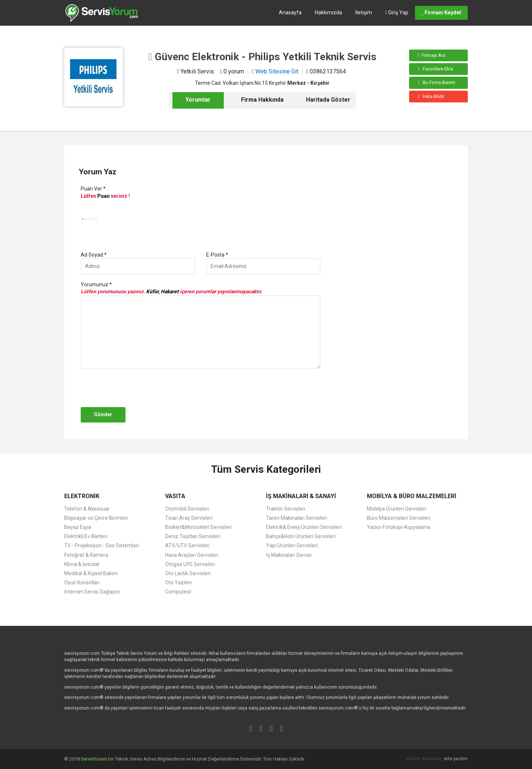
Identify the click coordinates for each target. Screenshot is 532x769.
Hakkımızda (328, 12)
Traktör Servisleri (286, 509)
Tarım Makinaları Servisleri (296, 518)
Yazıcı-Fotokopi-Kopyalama (399, 527)
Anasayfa (290, 12)
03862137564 (326, 71)
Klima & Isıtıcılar (82, 564)
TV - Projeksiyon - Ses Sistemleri (102, 545)
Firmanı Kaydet (441, 12)
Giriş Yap (397, 12)
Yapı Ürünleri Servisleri (292, 545)
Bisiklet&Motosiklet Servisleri (198, 527)
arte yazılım (456, 759)
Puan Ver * (93, 189)
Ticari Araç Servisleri (189, 518)
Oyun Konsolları (82, 583)
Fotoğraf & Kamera (86, 555)
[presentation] (135, 388)
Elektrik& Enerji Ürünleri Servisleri (304, 527)
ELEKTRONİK (82, 496)
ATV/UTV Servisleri (187, 545)
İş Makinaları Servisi (289, 555)
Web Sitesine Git (275, 71)
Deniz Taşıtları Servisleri (193, 536)
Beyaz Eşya (78, 527)
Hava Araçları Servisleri (192, 555)
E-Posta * (217, 255)
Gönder (103, 414)
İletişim (364, 12)
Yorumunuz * (96, 284)
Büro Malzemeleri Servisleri (399, 518)
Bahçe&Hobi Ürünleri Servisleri (301, 536)
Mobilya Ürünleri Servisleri (397, 509)
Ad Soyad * (94, 255)
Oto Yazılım (178, 583)
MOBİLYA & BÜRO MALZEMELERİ (412, 496)
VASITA (175, 496)
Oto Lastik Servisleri (188, 573)
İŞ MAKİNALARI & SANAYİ (301, 496)
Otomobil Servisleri (187, 509)
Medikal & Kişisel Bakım (91, 573)
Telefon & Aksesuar (87, 509)
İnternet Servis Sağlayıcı (92, 592)
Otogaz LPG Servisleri (190, 564)
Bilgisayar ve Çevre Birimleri (96, 518)
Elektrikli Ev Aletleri (86, 536)
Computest (178, 592)
